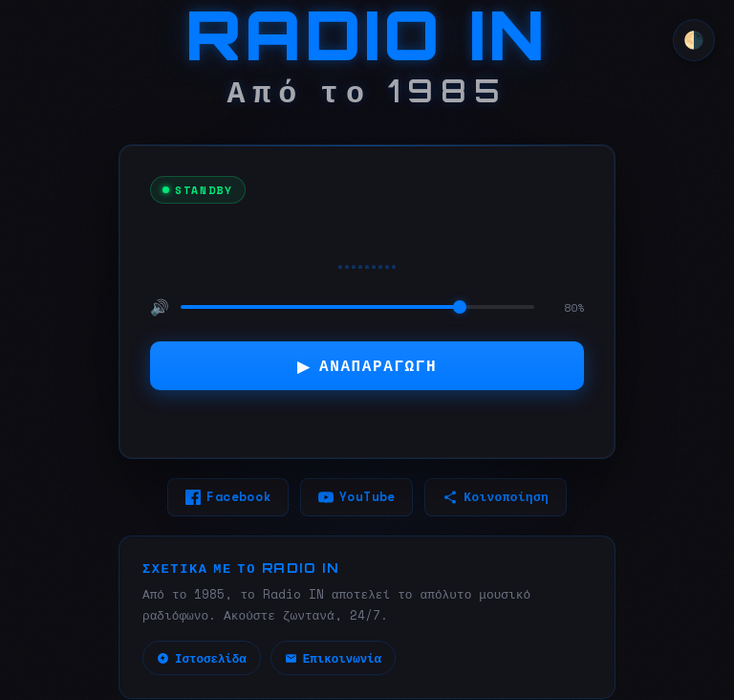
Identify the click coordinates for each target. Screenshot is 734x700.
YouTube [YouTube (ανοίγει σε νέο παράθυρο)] (357, 497)
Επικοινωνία (333, 659)
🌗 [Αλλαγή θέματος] (694, 40)
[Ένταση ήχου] (357, 306)
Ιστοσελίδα (201, 659)
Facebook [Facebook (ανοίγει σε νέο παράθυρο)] (228, 497)
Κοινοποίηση (496, 497)
